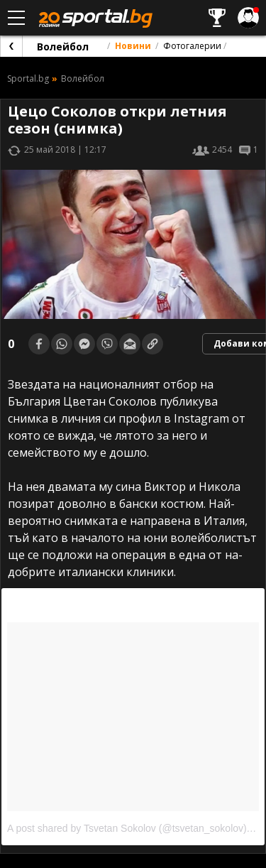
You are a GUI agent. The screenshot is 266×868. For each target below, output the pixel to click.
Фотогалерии (192, 46)
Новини (133, 46)
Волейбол (63, 47)
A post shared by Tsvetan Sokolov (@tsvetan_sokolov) (127, 828)
